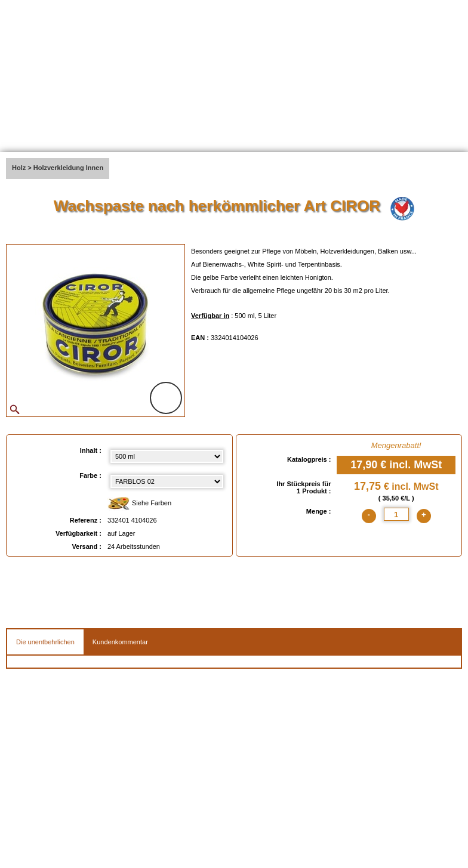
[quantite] (396, 514)
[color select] (167, 481)
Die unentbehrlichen (45, 642)
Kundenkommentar (120, 642)
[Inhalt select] (167, 456)
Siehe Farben (139, 504)
